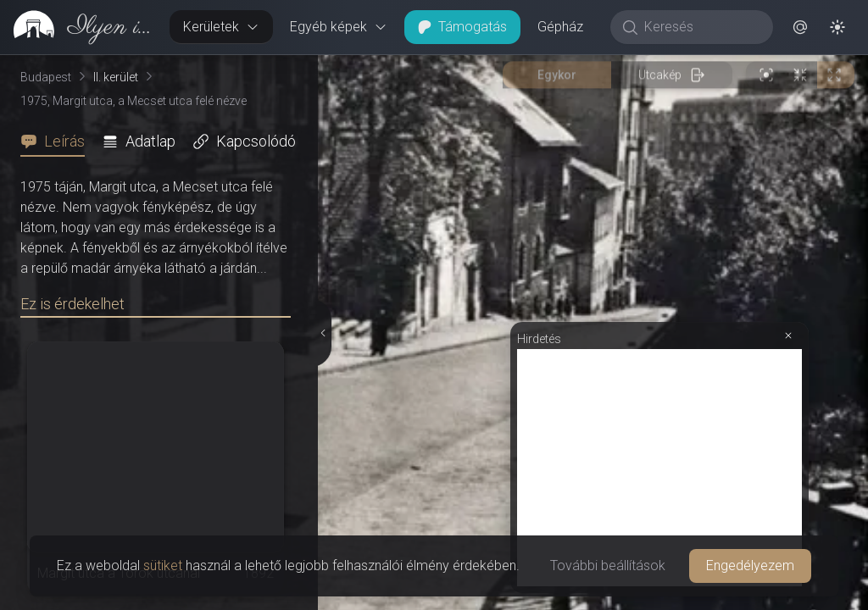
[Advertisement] (659, 468)
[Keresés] (701, 27)
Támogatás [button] (462, 27)
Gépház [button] (560, 27)
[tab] (58, 141)
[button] (800, 27)
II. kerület (116, 77)
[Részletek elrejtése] (323, 333)
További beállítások (608, 566)
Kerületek (221, 27)
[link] (78, 27)
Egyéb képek (339, 27)
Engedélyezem (750, 566)
